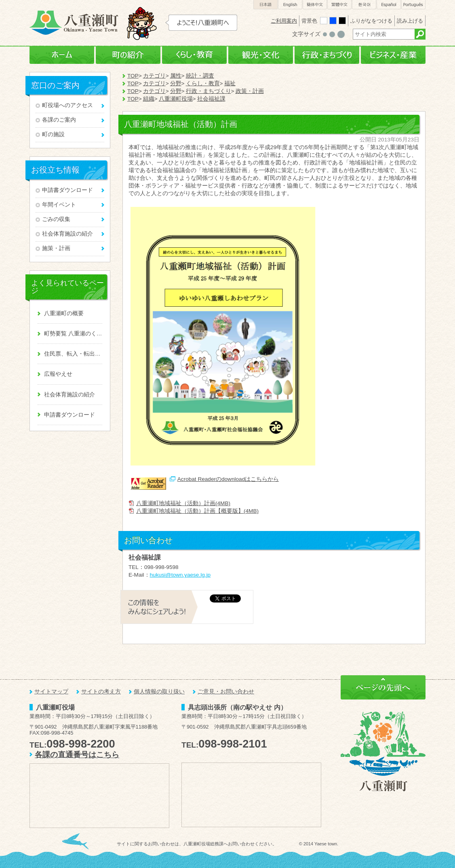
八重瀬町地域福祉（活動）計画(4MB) (183, 503)
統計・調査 (200, 76)
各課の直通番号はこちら (77, 755)
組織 (149, 99)
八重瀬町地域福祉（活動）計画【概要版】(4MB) (197, 511)
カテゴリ (154, 76)
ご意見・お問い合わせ (226, 692)
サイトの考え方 (101, 692)
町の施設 (53, 134)
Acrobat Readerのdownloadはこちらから (228, 479)
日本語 (265, 5)
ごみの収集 (56, 219)
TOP (133, 76)
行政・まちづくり (327, 55)
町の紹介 (128, 55)
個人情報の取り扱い (159, 692)
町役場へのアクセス (67, 105)
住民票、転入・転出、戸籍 (73, 354)
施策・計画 (56, 248)
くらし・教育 (194, 55)
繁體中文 (339, 5)
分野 (176, 83)
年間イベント (59, 205)
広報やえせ (58, 374)
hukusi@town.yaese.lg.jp (180, 575)
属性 (176, 76)
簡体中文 (315, 5)
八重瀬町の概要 (64, 313)
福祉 (230, 83)
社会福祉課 (211, 99)
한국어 (364, 5)
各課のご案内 (59, 120)
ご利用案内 (284, 21)
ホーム (62, 55)
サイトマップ (51, 692)
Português (413, 5)
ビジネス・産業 (393, 55)
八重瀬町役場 (176, 99)
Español (389, 5)
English (290, 5)
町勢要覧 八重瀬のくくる (73, 334)
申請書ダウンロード (67, 190)
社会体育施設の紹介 (67, 234)
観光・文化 (261, 55)
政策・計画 (250, 91)
